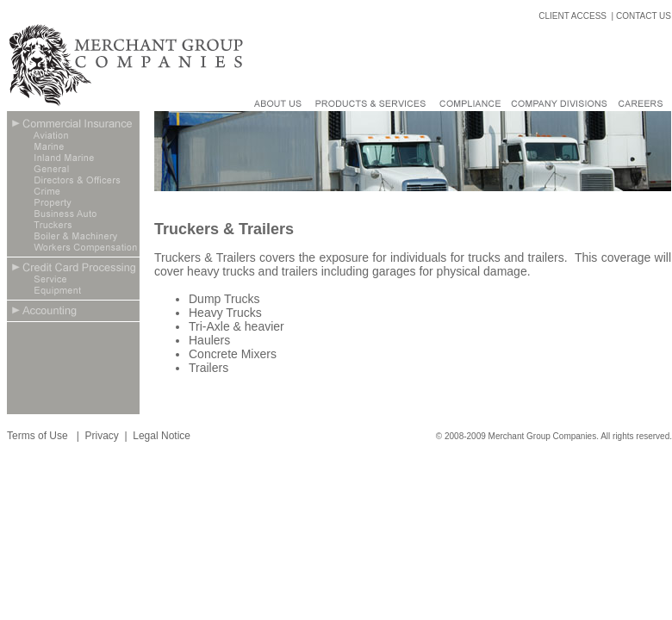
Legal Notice (162, 436)
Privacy (101, 436)
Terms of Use (39, 436)
